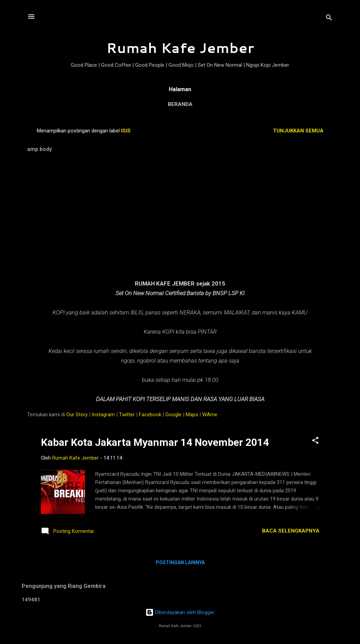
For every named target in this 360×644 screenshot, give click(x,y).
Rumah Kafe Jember (180, 48)
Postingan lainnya (180, 562)
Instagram (103, 415)
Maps (192, 415)
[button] (315, 442)
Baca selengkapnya (291, 531)
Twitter (127, 415)
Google (173, 415)
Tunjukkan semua (298, 131)
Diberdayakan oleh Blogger (180, 612)
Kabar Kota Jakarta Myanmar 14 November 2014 (155, 442)
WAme (210, 415)
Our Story (77, 415)
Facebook (150, 415)
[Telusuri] (329, 19)
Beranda (180, 104)
